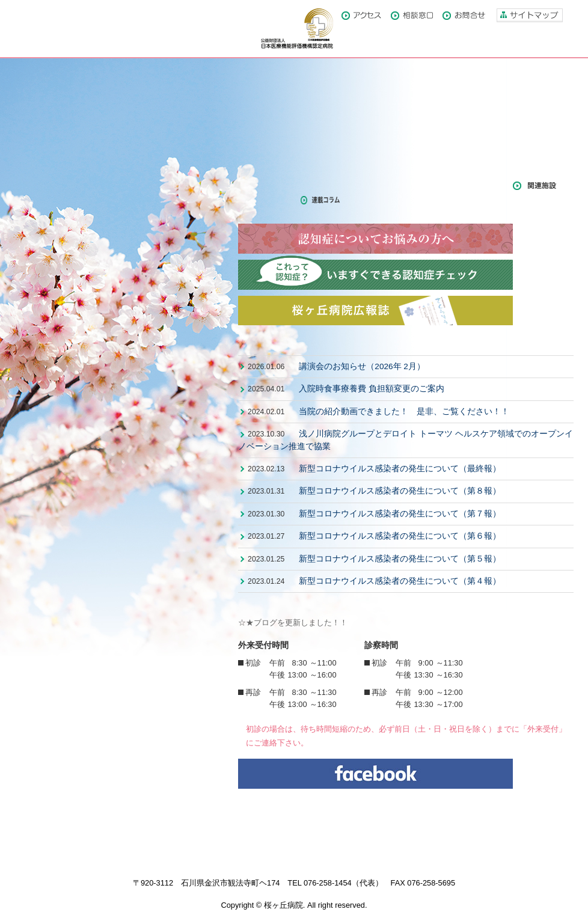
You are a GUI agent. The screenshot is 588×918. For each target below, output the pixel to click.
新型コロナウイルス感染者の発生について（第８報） (400, 491)
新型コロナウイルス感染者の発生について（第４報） (400, 581)
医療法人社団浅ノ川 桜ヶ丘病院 (90, 29)
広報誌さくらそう (274, 186)
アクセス (361, 16)
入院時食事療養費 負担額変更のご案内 (372, 389)
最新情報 (285, 343)
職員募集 (385, 154)
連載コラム (326, 200)
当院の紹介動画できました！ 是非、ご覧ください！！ (404, 412)
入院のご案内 (285, 154)
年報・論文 (263, 200)
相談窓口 (412, 16)
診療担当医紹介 (385, 126)
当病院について (285, 99)
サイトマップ (530, 15)
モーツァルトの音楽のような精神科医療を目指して (112, 121)
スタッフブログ (468, 186)
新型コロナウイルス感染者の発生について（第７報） (400, 514)
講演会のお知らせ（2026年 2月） (362, 366)
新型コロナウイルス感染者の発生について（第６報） (400, 536)
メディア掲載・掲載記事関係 (373, 186)
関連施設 (534, 186)
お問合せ (464, 16)
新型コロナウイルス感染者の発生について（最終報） (400, 469)
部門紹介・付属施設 (385, 99)
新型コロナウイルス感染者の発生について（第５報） (400, 559)
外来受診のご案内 (285, 126)
